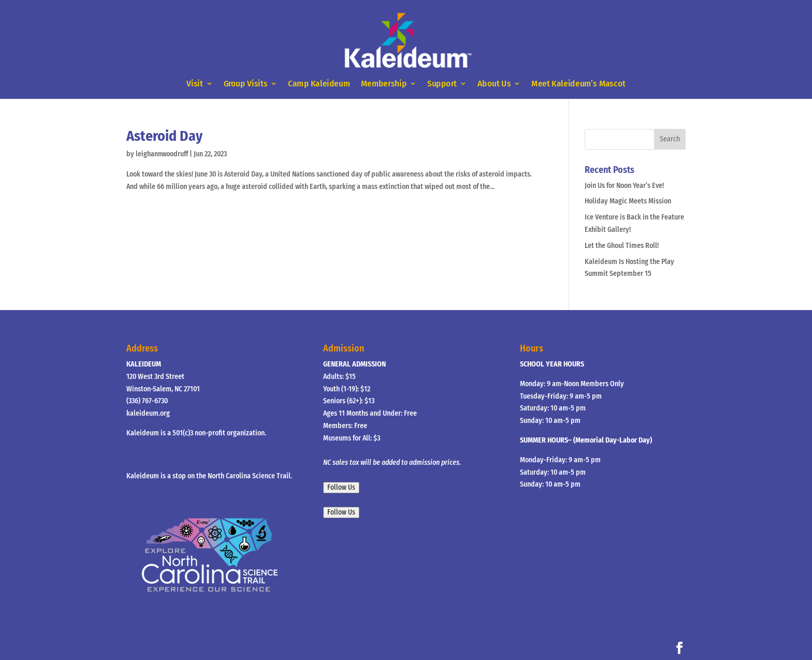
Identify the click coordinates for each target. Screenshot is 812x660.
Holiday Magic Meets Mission (628, 201)
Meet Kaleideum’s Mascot (578, 84)
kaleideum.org (148, 413)
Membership (384, 84)
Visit (194, 84)
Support (442, 84)
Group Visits (246, 84)
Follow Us (341, 488)
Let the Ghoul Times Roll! (622, 246)
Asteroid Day (164, 136)
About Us (494, 84)
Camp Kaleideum (319, 84)
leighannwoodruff (162, 154)
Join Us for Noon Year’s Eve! (624, 186)
